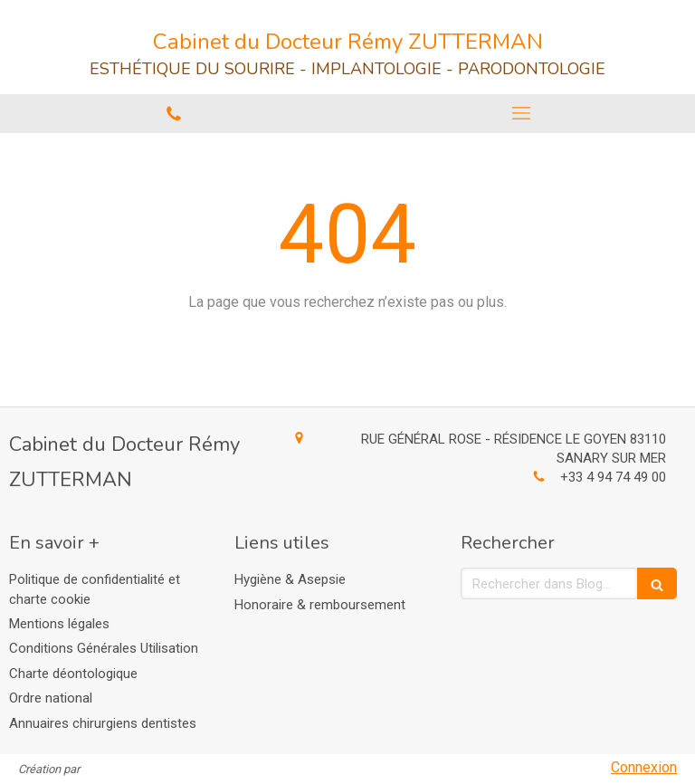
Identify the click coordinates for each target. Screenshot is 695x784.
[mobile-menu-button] (521, 113)
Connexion (644, 767)
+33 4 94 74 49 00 (613, 477)
